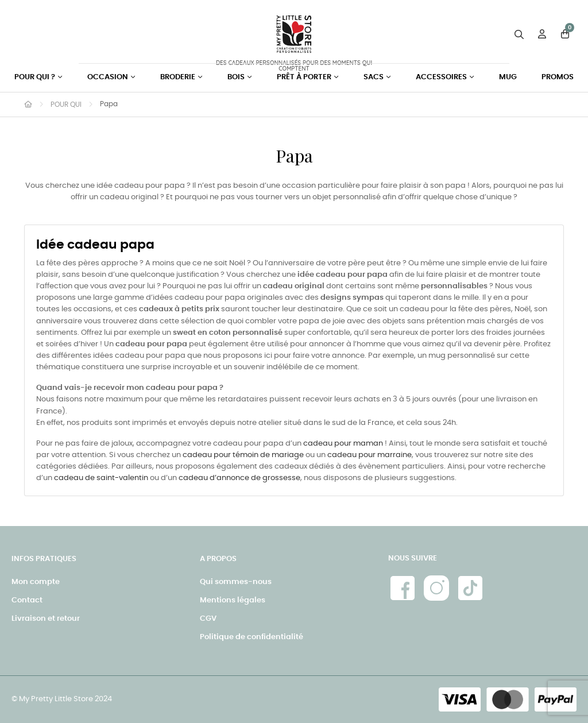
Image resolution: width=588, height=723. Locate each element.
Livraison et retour (46, 619)
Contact (27, 600)
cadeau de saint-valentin (101, 478)
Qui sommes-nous (236, 582)
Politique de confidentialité (252, 637)
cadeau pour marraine (370, 455)
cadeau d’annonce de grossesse (239, 478)
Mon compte (36, 582)
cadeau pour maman (343, 444)
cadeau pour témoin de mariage (243, 455)
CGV (208, 619)
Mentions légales (233, 600)
